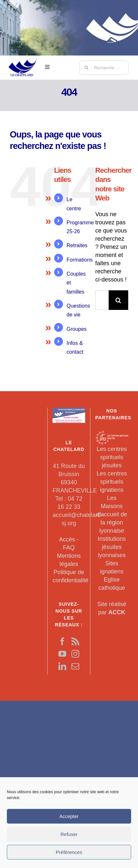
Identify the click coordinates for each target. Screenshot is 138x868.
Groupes (77, 329)
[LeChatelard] (23, 55)
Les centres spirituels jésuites (112, 457)
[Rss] (75, 641)
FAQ (69, 548)
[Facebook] (62, 641)
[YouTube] (62, 654)
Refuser (69, 834)
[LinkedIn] (62, 666)
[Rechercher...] (102, 300)
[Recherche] (86, 68)
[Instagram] (75, 654)
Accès (67, 539)
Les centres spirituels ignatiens (112, 482)
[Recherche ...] (104, 68)
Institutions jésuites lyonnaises (112, 547)
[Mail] (75, 666)
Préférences (69, 852)
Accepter (69, 816)
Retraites (77, 245)
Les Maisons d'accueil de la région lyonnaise (112, 514)
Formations (80, 260)
